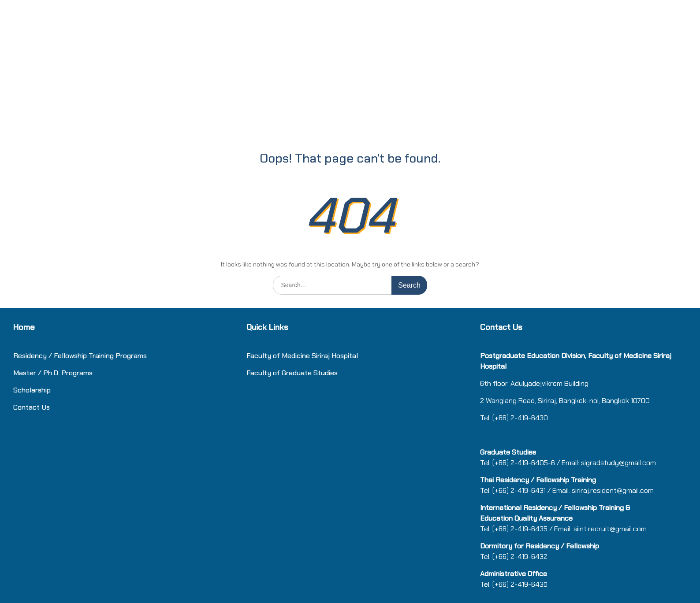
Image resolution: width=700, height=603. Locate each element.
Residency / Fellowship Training (63, 356)
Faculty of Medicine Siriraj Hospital (302, 356)
